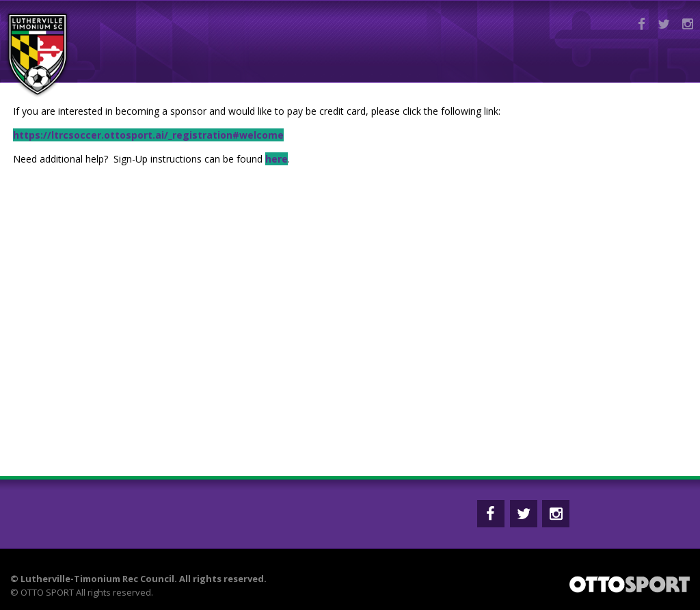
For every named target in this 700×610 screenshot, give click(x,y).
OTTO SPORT (47, 592)
